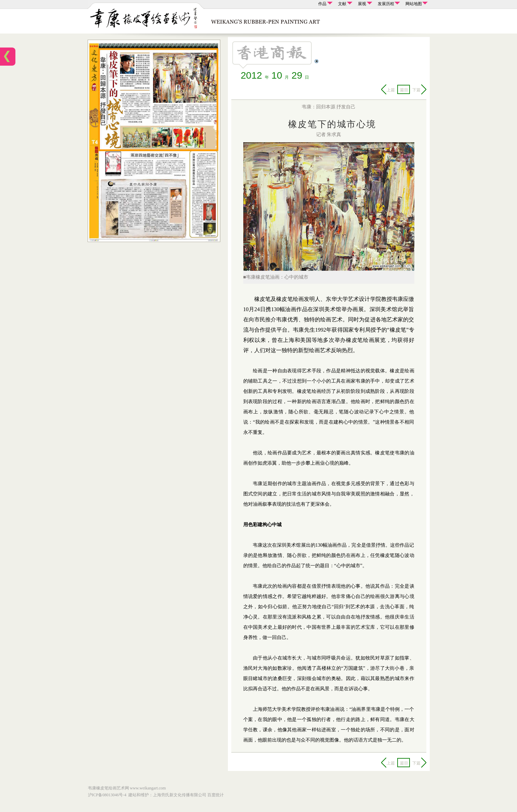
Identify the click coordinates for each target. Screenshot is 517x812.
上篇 (391, 90)
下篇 (416, 90)
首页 (8, 56)
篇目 (404, 90)
